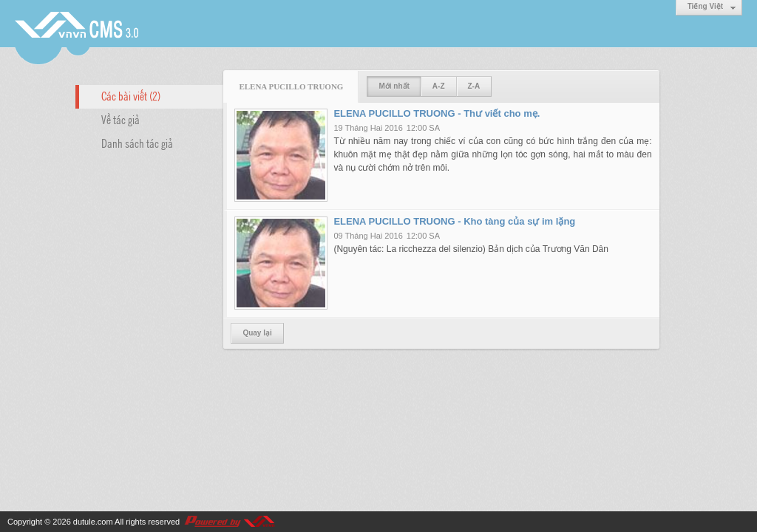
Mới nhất (394, 86)
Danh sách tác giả (137, 143)
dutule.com (93, 522)
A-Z (439, 86)
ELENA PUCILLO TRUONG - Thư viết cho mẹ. (437, 113)
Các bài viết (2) (131, 95)
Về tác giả (120, 119)
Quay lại (257, 333)
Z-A (474, 86)
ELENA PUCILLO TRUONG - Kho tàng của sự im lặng (454, 221)
